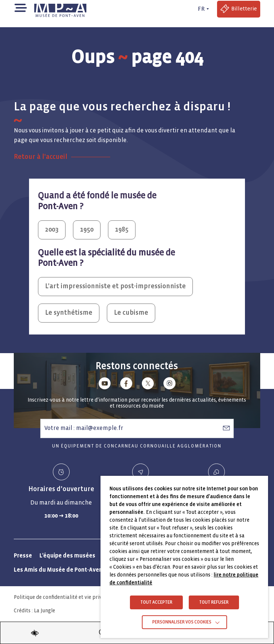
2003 (52, 230)
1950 (87, 230)
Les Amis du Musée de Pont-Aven (58, 570)
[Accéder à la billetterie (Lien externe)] (239, 9)
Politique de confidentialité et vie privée (60, 597)
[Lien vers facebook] (126, 385)
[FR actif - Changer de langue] (202, 9)
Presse (23, 555)
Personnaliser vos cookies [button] (182, 622)
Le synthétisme (69, 313)
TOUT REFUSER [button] (214, 602)
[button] (20, 7)
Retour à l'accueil (41, 157)
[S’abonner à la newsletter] (226, 428)
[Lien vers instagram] (169, 385)
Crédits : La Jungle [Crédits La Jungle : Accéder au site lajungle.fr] (34, 611)
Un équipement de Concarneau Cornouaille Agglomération (137, 446)
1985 (122, 230)
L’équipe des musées (67, 555)
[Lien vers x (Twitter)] (148, 385)
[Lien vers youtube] (105, 385)
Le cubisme (131, 313)
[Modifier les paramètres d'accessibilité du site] (35, 633)
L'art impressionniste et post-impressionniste (115, 286)
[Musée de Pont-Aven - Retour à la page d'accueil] (60, 9)
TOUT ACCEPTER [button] (156, 602)
